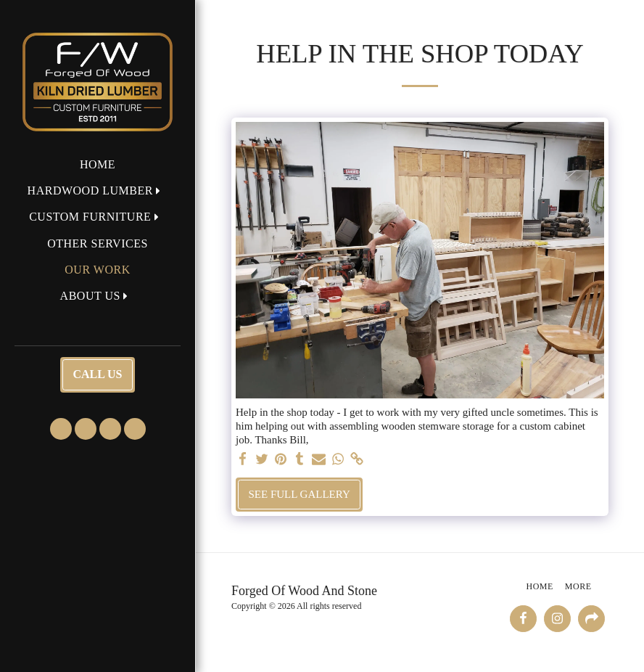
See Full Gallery (300, 494)
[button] (98, 190)
